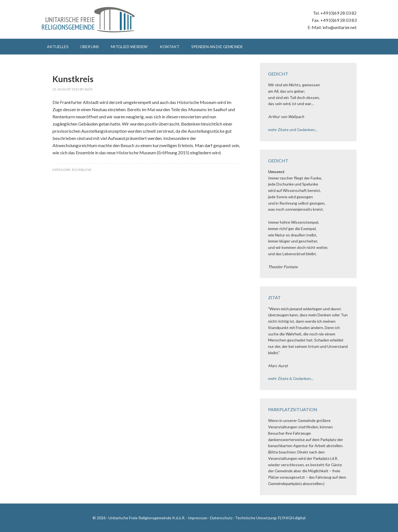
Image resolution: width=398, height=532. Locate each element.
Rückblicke (82, 170)
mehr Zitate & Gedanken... (291, 378)
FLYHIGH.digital (292, 518)
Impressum (198, 518)
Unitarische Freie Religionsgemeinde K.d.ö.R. (88, 19)
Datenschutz (221, 518)
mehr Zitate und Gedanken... (293, 130)
